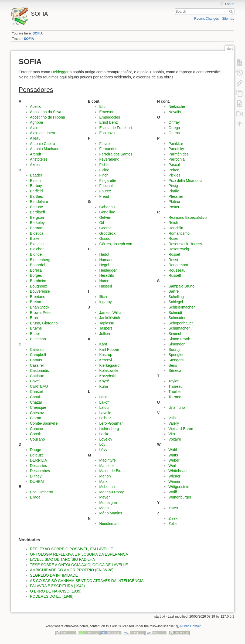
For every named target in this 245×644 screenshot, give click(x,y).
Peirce (174, 170)
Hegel (104, 265)
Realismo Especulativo (188, 217)
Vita (172, 434)
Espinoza (107, 133)
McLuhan (107, 487)
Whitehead (177, 471)
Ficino (104, 170)
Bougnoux (38, 286)
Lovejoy (106, 439)
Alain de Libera (42, 133)
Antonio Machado (45, 149)
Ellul (103, 106)
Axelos (36, 165)
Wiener (174, 476)
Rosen (174, 238)
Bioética (37, 233)
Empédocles (110, 117)
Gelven (105, 217)
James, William (112, 313)
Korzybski (108, 376)
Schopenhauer (181, 323)
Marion (105, 476)
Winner (174, 482)
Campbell (38, 355)
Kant (103, 344)
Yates (173, 508)
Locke (104, 434)
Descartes (38, 466)
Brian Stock (40, 307)
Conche (36, 429)
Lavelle (105, 413)
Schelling (176, 297)
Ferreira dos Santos (116, 154)
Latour (105, 407)
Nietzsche (177, 106)
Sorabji (174, 349)
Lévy (103, 450)
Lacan (104, 397)
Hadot (104, 254)
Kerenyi (106, 360)
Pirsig (173, 186)
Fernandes (108, 149)
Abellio (36, 106)
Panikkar (176, 144)
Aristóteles (39, 159)
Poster (174, 207)
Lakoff (104, 402)
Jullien (105, 334)
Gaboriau (107, 207)
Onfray (174, 122)
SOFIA (38, 33)
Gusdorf (106, 238)
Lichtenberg (109, 429)
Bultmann (38, 339)
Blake (35, 238)
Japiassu (107, 323)
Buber (35, 334)
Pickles (174, 175)
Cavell (35, 381)
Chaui (35, 397)
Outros (174, 133)
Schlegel (176, 302)
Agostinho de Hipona (47, 117)
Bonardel (38, 265)
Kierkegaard (110, 365)
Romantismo (179, 233)
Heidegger (60, 72)
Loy (102, 444)
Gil (102, 223)
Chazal (36, 402)
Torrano (175, 397)
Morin (104, 508)
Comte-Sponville (44, 423)
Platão (174, 191)
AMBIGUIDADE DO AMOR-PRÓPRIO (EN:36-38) (72, 570)
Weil (172, 466)
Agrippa (36, 122)
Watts (173, 455)
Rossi (173, 260)
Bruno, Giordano (44, 323)
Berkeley (37, 223)
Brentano (38, 297)
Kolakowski (109, 371)
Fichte (104, 165)
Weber (174, 460)
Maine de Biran (112, 471)
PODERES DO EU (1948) (52, 596)
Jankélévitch (110, 318)
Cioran (35, 418)
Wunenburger (180, 497)
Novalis (175, 112)
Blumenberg (40, 260)
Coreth (36, 434)
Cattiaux (37, 376)
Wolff (173, 492)
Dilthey (36, 476)
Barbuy (36, 186)
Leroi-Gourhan (111, 423)
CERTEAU (39, 386)
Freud (104, 196)
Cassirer (37, 365)
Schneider (177, 318)
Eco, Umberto (42, 492)
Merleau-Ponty (112, 492)
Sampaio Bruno (181, 286)
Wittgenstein (179, 487)
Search (232, 12)
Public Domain (191, 626)
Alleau (35, 138)
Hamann (106, 260)
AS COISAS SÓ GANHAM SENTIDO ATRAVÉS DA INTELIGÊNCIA (87, 581)
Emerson (107, 112)
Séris (173, 365)
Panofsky (176, 149)
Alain (34, 128)
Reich (173, 223)
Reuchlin (176, 228)
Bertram (37, 228)
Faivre (105, 144)
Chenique (38, 407)
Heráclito (107, 275)
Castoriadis (39, 371)
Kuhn (104, 386)
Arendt (35, 154)
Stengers (176, 360)
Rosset (174, 254)
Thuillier (175, 392)
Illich (103, 297)
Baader (36, 175)
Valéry (174, 423)
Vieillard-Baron (181, 429)
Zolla (172, 524)
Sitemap (228, 19)
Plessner (176, 196)
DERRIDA (38, 460)
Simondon (177, 344)
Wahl (173, 450)
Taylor (173, 381)
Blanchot (37, 244)
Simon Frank (179, 339)
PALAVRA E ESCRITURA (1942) (57, 586)
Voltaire (175, 439)
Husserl (106, 286)
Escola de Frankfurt (116, 128)
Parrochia (176, 159)
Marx (103, 482)
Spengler (176, 355)
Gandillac (107, 212)
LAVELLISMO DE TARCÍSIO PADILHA (62, 559)
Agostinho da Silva (46, 112)
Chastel (36, 392)
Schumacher (179, 328)
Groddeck (108, 233)
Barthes (36, 196)
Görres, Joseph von (116, 244)
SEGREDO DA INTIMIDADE (54, 575)
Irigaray (106, 302)
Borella (36, 270)
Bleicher (37, 249)
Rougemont (178, 265)
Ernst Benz (108, 122)
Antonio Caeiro (42, 144)
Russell (175, 275)
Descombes (40, 471)
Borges (36, 275)
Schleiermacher (181, 307)
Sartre (173, 291)
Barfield (36, 191)
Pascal (174, 165)
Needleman (109, 524)
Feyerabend (109, 159)
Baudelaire (39, 202)
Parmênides (178, 154)
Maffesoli (107, 466)
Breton (35, 302)
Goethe (106, 228)
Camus (36, 360)
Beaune (36, 207)
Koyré (104, 381)
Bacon (35, 181)
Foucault (107, 186)
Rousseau (177, 270)
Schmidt (175, 313)
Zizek (173, 518)
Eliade (35, 497)
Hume (104, 281)
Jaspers (106, 328)
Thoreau (175, 386)
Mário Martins (111, 513)
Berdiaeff (38, 212)
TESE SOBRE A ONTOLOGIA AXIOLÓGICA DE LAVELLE (79, 565)
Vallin (173, 418)
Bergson (37, 217)
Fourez (105, 191)
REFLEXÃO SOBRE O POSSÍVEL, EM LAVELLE (72, 549)
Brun (34, 318)
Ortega (174, 128)
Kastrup (106, 355)
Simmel (175, 334)
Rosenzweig (179, 249)
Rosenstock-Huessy (185, 244)
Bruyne (36, 328)
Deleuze (37, 455)
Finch (104, 175)
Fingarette (108, 181)
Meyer (105, 497)
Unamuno (177, 407)
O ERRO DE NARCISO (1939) (56, 591)
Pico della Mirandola (185, 181)
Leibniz (105, 418)
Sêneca (175, 371)
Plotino (174, 202)
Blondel (36, 254)
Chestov (37, 413)
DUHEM (37, 482)
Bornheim (38, 281)
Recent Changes (207, 19)
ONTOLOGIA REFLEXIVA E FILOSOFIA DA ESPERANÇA (79, 554)
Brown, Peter (41, 313)
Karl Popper (109, 349)
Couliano (37, 439)
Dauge (35, 450)
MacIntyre (108, 460)
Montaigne (108, 503)
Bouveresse (40, 291)
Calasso (37, 349)
